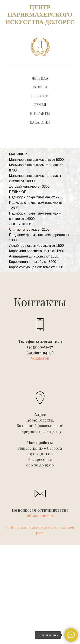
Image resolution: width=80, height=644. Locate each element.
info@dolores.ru (40, 516)
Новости (40, 96)
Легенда (40, 78)
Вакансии (40, 122)
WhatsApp (40, 358)
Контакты (40, 113)
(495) (40, 347)
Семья (40, 105)
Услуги (40, 87)
